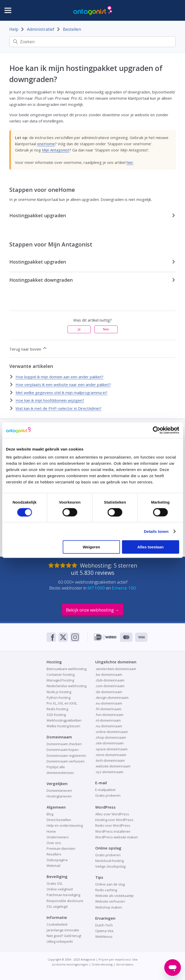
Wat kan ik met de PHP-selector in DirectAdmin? (58, 408)
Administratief (41, 29)
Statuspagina (57, 860)
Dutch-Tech (104, 925)
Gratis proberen (108, 795)
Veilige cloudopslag (110, 866)
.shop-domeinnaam (111, 737)
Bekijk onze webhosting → (93, 610)
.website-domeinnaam (113, 766)
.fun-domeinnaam (109, 715)
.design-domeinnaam (112, 698)
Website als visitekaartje (114, 896)
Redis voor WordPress (113, 825)
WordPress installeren (113, 831)
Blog (50, 814)
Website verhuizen (110, 901)
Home (51, 831)
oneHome (46, 144)
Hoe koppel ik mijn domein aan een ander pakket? (60, 377)
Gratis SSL (55, 883)
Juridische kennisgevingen (70, 964)
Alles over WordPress (112, 814)
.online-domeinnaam (112, 732)
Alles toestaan (151, 547)
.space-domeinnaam (111, 749)
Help (14, 29)
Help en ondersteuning (65, 825)
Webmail (53, 866)
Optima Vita (104, 931)
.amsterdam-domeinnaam (116, 669)
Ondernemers (58, 837)
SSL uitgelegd (57, 906)
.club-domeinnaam (110, 680)
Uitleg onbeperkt (60, 941)
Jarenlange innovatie (63, 930)
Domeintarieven (59, 790)
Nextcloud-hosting (109, 861)
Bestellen (72, 29)
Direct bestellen (59, 820)
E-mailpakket (105, 790)
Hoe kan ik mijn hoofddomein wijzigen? (50, 400)
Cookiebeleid (57, 924)
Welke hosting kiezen (63, 726)
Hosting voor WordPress (114, 820)
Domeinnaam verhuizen (66, 761)
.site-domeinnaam (109, 743)
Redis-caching (106, 890)
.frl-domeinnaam (108, 709)
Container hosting (61, 674)
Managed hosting (60, 680)
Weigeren (91, 547)
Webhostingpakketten (64, 720)
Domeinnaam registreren (66, 756)
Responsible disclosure (65, 901)
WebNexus (104, 937)
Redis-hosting (57, 709)
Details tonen (156, 531)
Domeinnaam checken (64, 744)
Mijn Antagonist (56, 150)
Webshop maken (109, 907)
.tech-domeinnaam (110, 760)
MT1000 (96, 588)
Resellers (54, 854)
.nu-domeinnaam (109, 726)
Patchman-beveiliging (63, 895)
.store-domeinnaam (111, 755)
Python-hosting (58, 698)
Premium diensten (61, 848)
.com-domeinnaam (110, 686)
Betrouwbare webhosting (66, 669)
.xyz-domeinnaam (109, 772)
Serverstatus (125, 964)
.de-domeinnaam (109, 692)
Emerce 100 (124, 588)
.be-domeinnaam (109, 674)
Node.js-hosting (59, 692)
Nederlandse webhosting (66, 686)
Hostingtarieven (59, 796)
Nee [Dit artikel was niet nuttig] (106, 329)
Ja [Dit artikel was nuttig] (79, 329)
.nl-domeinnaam (108, 720)
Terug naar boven (28, 349)
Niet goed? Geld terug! (64, 936)
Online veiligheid (60, 889)
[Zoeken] (93, 42)
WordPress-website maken (117, 837)
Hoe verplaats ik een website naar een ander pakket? (63, 384)
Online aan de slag (110, 884)
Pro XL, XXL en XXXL (62, 703)
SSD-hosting (56, 715)
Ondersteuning (102, 964)
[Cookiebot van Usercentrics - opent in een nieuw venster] (156, 430)
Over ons (54, 843)
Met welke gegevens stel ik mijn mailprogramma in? (61, 393)
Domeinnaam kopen (63, 750)
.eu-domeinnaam (109, 703)
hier (130, 162)
